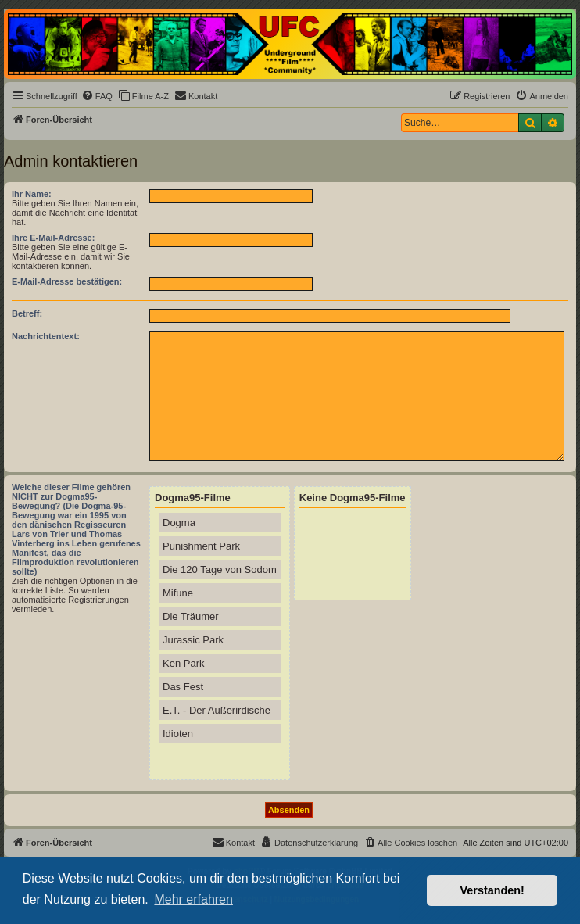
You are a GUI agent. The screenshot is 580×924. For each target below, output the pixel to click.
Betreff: (27, 313)
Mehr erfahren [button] (193, 899)
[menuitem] (97, 96)
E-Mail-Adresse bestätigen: (67, 281)
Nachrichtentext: (46, 336)
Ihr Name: (32, 194)
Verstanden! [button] (492, 890)
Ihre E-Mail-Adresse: (53, 238)
